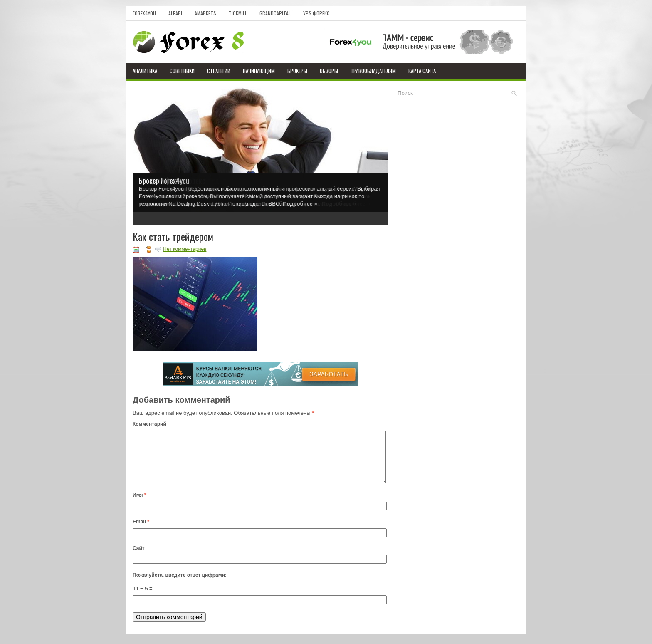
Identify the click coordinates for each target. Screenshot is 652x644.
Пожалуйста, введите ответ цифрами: (180, 585)
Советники (182, 71)
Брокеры (297, 71)
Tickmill (238, 13)
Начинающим (259, 71)
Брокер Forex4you (164, 181)
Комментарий (149, 424)
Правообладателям (373, 71)
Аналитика (145, 71)
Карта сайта (422, 71)
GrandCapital (275, 13)
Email (141, 532)
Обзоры (329, 71)
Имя (140, 505)
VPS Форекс (316, 13)
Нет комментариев (185, 249)
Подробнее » (300, 204)
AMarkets (205, 13)
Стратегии (219, 71)
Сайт (139, 558)
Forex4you (144, 13)
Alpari (175, 13)
